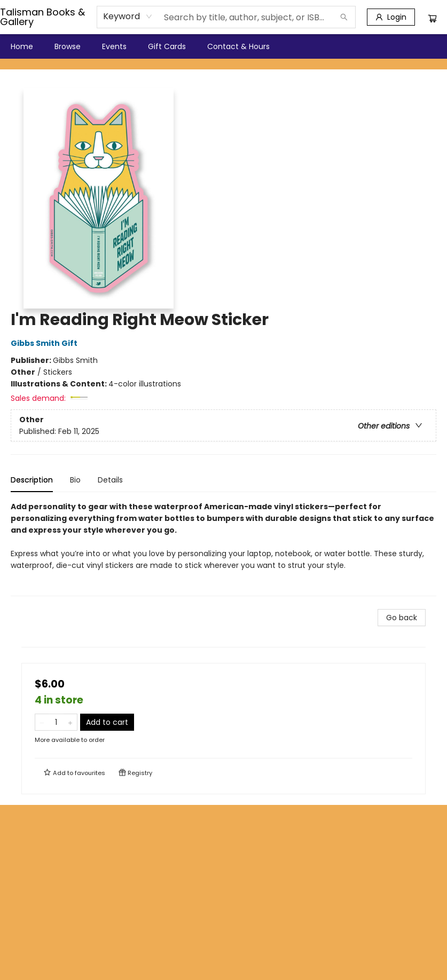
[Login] (391, 17)
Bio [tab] (75, 480)
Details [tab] (110, 480)
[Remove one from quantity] (42, 722)
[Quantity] (56, 722)
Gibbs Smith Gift (46, 343)
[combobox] (128, 17)
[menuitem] (22, 46)
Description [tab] (32, 480)
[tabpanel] (224, 548)
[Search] (344, 17)
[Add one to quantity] (70, 722)
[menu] (224, 46)
